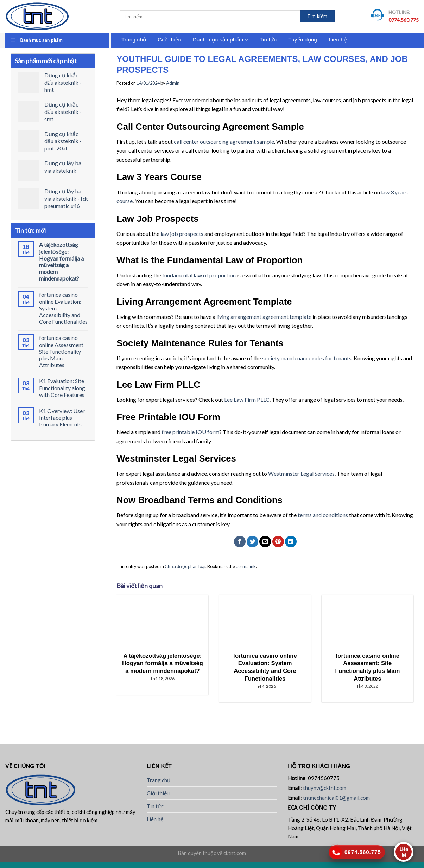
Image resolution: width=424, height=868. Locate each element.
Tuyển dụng (303, 40)
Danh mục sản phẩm (220, 40)
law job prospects (182, 234)
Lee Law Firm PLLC (247, 400)
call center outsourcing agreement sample (224, 142)
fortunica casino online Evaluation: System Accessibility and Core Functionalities (63, 308)
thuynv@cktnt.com (325, 788)
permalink (246, 566)
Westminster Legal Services (301, 473)
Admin (173, 83)
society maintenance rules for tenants (307, 358)
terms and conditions (323, 515)
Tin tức (268, 40)
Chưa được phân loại (185, 566)
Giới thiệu (169, 40)
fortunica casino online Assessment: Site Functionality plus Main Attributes (62, 351)
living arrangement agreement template (264, 317)
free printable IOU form (190, 432)
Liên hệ (338, 40)
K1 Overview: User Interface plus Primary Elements (62, 417)
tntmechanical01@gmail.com (336, 798)
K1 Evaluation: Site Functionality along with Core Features (62, 388)
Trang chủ (134, 40)
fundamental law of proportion (199, 275)
